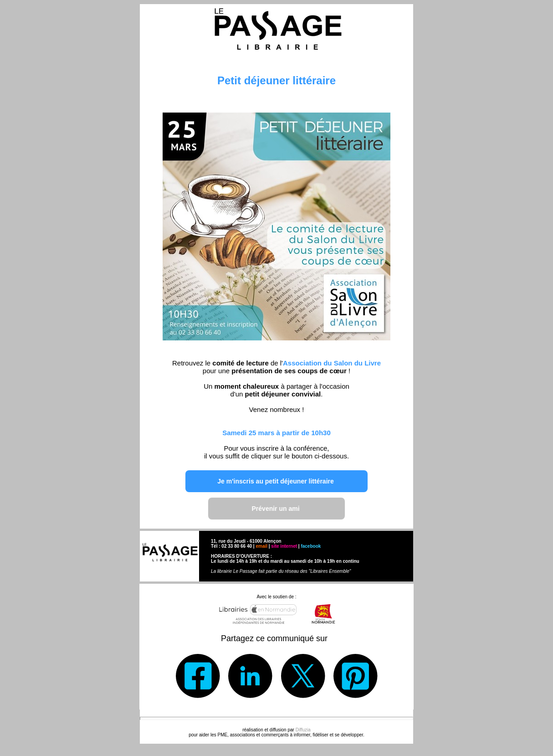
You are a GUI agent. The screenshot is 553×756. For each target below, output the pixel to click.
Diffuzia (303, 730)
